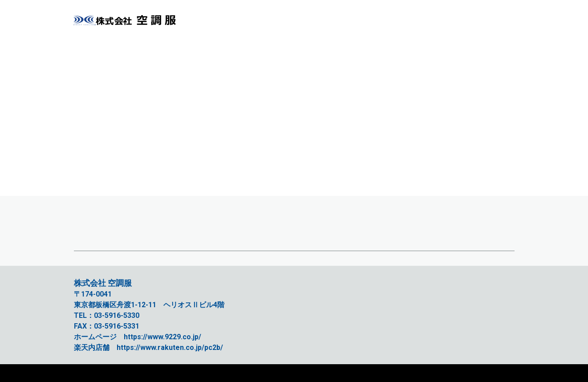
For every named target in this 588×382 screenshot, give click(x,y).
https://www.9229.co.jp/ (162, 337)
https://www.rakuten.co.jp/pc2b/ (170, 347)
